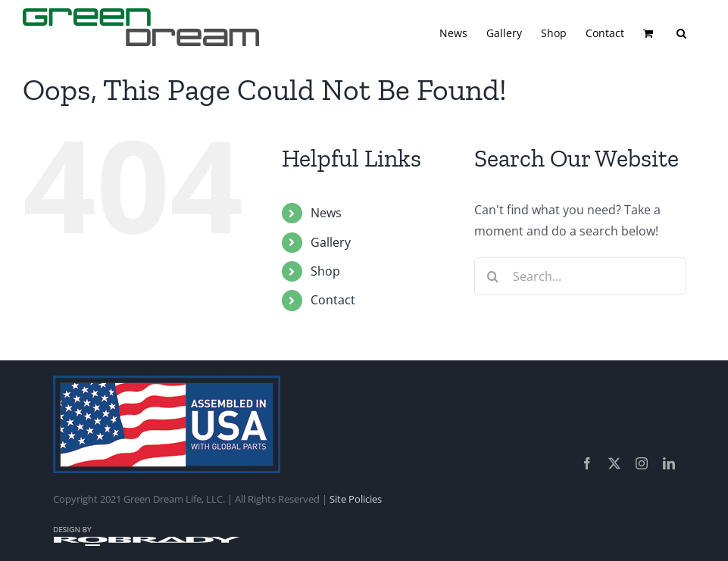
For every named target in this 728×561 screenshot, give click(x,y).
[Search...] (580, 276)
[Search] (493, 276)
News (326, 213)
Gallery (331, 242)
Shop (325, 271)
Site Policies (356, 499)
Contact (333, 300)
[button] (681, 32)
